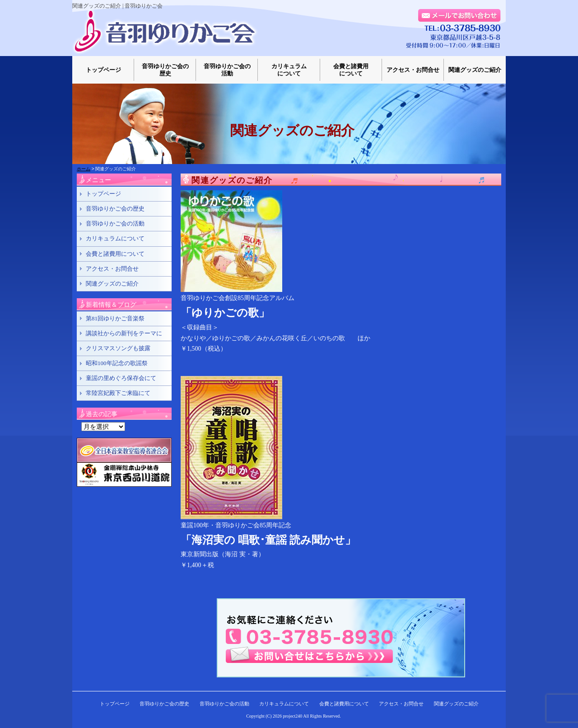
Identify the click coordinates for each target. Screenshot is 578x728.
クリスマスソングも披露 (118, 348)
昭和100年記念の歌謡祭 (117, 363)
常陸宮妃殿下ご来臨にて (118, 393)
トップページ (103, 70)
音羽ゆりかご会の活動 (227, 70)
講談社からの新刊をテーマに (124, 333)
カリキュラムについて (289, 70)
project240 (293, 716)
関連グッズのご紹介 (475, 70)
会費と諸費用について (351, 70)
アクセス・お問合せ (413, 70)
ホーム (84, 169)
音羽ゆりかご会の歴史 (165, 70)
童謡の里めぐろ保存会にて (121, 378)
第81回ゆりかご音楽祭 (115, 318)
